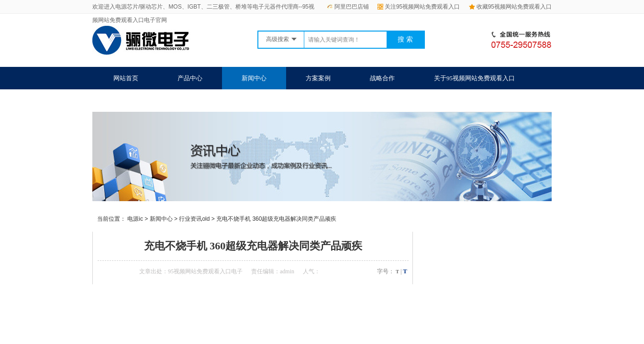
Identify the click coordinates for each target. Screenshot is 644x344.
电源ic (135, 219)
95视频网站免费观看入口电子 (205, 271)
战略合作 (382, 78)
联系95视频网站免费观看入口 (154, 101)
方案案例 (318, 78)
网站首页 (126, 78)
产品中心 (190, 78)
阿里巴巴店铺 (348, 7)
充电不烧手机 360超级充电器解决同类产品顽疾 (276, 219)
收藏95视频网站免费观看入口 (510, 7)
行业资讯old (194, 219)
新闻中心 (254, 78)
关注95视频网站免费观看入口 (419, 7)
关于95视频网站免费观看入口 (474, 78)
